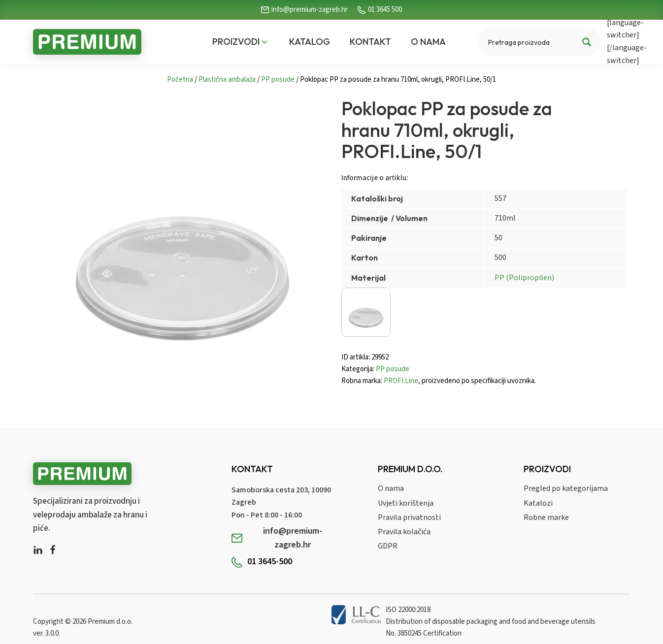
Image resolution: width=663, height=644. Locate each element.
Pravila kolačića (404, 532)
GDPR (388, 546)
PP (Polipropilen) (524, 278)
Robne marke (546, 517)
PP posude (278, 80)
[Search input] (530, 42)
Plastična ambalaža (227, 80)
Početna (180, 80)
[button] (241, 42)
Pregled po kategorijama (566, 488)
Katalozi (538, 503)
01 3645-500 (270, 562)
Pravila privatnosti (409, 517)
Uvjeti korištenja (406, 503)
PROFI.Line (401, 381)
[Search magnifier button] (587, 42)
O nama (391, 488)
